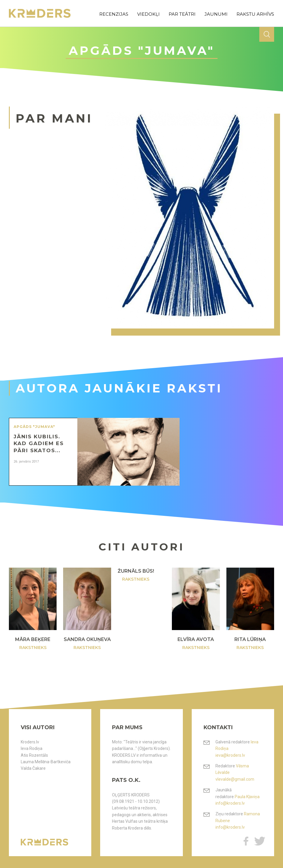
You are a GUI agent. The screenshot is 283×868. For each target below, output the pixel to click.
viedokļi (148, 14)
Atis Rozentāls (34, 755)
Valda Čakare (33, 768)
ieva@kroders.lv (230, 755)
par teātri (182, 14)
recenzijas (114, 14)
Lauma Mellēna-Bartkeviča (46, 762)
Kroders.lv (30, 742)
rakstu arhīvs (255, 14)
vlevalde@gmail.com (235, 779)
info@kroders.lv (230, 803)
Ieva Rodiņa (32, 748)
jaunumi (216, 14)
